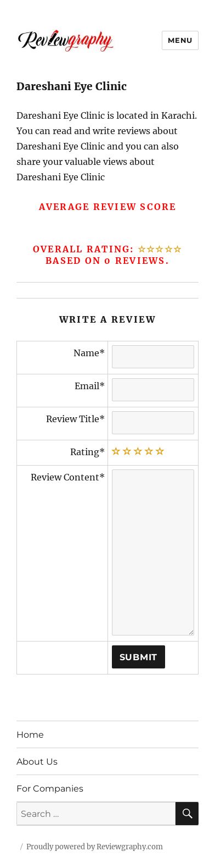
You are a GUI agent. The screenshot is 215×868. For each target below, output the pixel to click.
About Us (37, 762)
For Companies (50, 789)
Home (30, 735)
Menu (180, 40)
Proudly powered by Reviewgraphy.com (95, 847)
